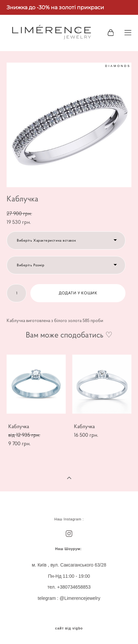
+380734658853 (74, 587)
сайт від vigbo (69, 629)
